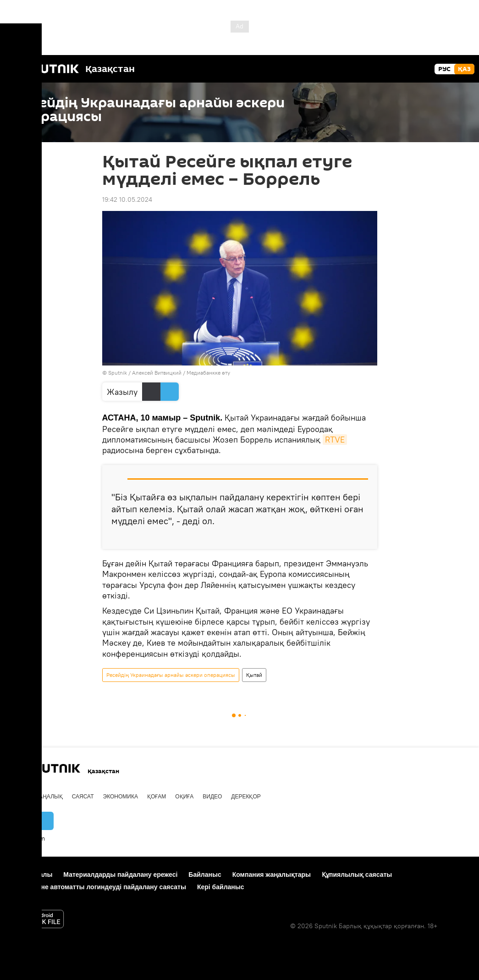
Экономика (121, 797)
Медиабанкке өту (208, 373)
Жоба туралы (31, 875)
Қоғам (157, 797)
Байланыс (205, 875)
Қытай (254, 675)
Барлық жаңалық (36, 797)
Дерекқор (246, 797)
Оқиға (184, 797)
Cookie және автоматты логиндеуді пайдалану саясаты (98, 887)
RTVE (335, 440)
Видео (212, 797)
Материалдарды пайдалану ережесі (120, 875)
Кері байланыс (221, 887)
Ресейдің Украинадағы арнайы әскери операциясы (171, 675)
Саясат (83, 797)
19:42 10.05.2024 (127, 199)
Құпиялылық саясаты (357, 875)
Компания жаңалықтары (272, 875)
